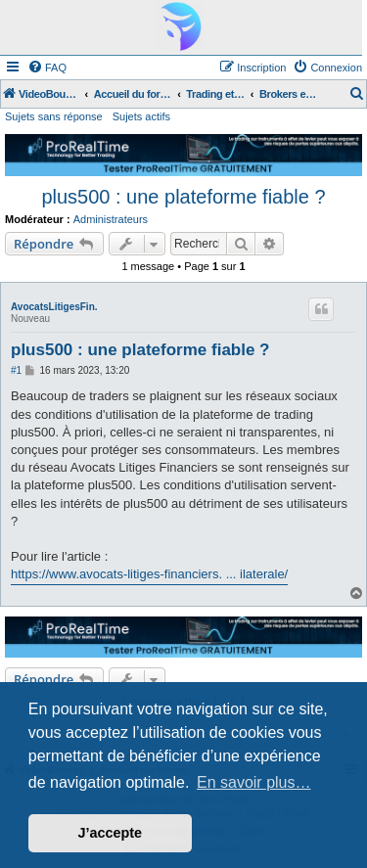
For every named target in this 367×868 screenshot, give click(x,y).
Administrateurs (111, 219)
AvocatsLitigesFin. (54, 307)
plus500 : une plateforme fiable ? (183, 197)
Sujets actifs (141, 116)
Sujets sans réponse (54, 116)
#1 (16, 370)
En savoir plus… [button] (254, 782)
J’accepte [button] (111, 833)
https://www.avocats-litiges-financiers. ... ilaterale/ (149, 574)
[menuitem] (47, 68)
